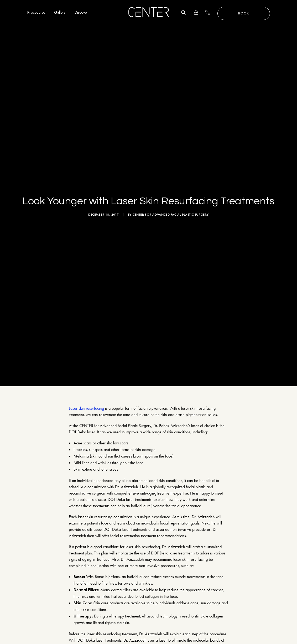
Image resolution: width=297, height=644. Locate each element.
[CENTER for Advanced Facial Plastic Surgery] (149, 12)
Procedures (36, 12)
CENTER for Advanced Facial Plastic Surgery (171, 135)
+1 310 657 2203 (211, 12)
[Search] (185, 12)
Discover (81, 12)
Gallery (60, 12)
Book (244, 13)
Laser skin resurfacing (86, 249)
